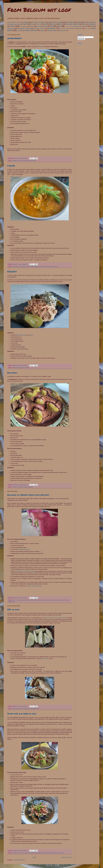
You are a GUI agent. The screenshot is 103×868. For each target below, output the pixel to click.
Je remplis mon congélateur (39, 23)
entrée (45, 26)
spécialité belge (52, 30)
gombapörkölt (15, 38)
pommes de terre (39, 28)
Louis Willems (58, 600)
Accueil (34, 857)
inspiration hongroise (26, 161)
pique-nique (11, 28)
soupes (42, 30)
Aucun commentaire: (23, 158)
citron (21, 26)
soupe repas (55, 267)
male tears (67, 26)
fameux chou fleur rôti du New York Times (55, 618)
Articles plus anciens (67, 857)
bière (61, 24)
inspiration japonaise (49, 853)
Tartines (25, 24)
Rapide (79, 23)
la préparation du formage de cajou (25, 571)
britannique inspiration (72, 24)
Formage (26, 23)
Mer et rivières (70, 23)
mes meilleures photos (77, 26)
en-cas (39, 26)
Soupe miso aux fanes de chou (22, 714)
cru (26, 26)
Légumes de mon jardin (55, 23)
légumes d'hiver (40, 600)
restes (75, 28)
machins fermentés (65, 600)
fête (51, 26)
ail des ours (39, 24)
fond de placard (22, 267)
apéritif (46, 24)
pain (92, 26)
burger (84, 24)
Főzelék (11, 166)
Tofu (32, 24)
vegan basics (63, 31)
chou (16, 709)
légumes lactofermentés (49, 600)
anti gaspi (14, 853)
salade (81, 28)
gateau (22, 487)
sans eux (87, 28)
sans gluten (33, 161)
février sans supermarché (23, 600)
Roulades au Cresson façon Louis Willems (28, 495)
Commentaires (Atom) (19, 860)
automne (54, 24)
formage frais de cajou (24, 549)
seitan (19, 31)
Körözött (12, 272)
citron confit (45, 658)
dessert (32, 26)
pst (61, 28)
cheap (12, 26)
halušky (40, 47)
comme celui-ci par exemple (34, 586)
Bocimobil (12, 373)
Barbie (14, 600)
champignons (92, 24)
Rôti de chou (13, 609)
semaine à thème (29, 30)
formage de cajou (22, 335)
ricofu (32, 335)
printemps (52, 28)
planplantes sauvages (24, 28)
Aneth (13, 267)
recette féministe (67, 28)
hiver (59, 26)
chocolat (14, 487)
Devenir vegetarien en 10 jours (14, 23)
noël (86, 26)
